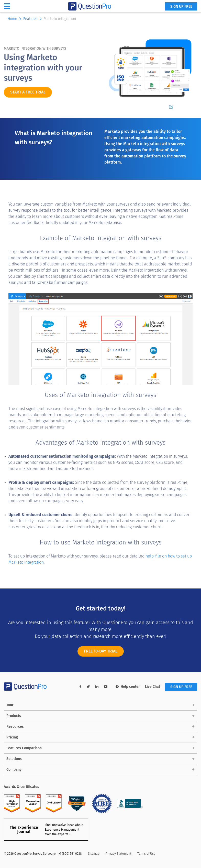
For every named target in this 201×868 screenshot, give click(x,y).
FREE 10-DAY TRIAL (101, 654)
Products (14, 716)
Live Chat (153, 687)
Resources (15, 727)
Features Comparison (24, 748)
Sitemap (94, 854)
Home (15, 19)
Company (14, 770)
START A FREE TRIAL (28, 92)
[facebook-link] (80, 687)
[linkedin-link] (97, 687)
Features (33, 19)
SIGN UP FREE (181, 7)
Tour (10, 705)
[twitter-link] (88, 687)
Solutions (14, 759)
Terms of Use (146, 854)
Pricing (12, 737)
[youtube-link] (106, 687)
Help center (128, 687)
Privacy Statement (118, 854)
